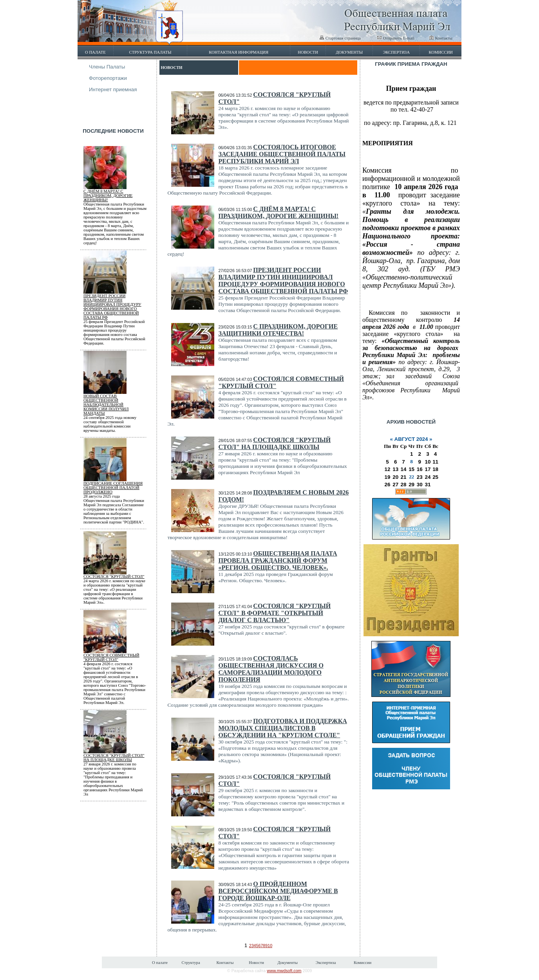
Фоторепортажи (108, 78)
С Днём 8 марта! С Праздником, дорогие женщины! (108, 196)
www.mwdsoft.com (284, 971)
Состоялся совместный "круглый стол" (111, 657)
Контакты (441, 38)
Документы (349, 52)
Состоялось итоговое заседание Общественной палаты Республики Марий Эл (282, 154)
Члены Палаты (107, 67)
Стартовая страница (340, 38)
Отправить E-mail (396, 38)
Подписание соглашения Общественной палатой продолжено (113, 488)
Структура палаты (150, 52)
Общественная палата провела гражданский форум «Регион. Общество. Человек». (278, 560)
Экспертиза (396, 52)
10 (270, 946)
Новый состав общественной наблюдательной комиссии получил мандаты (106, 405)
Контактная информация (239, 52)
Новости (308, 52)
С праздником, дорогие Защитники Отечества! (278, 330)
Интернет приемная (113, 89)
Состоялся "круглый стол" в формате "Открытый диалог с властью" (274, 613)
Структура (191, 963)
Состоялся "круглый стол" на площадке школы (114, 758)
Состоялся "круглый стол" (114, 577)
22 (411, 477)
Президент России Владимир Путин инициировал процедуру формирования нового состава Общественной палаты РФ (112, 307)
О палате (95, 52)
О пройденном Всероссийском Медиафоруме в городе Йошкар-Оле (278, 891)
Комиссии (440, 52)
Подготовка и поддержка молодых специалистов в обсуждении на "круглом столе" (282, 728)
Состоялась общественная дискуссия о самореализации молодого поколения (271, 669)
